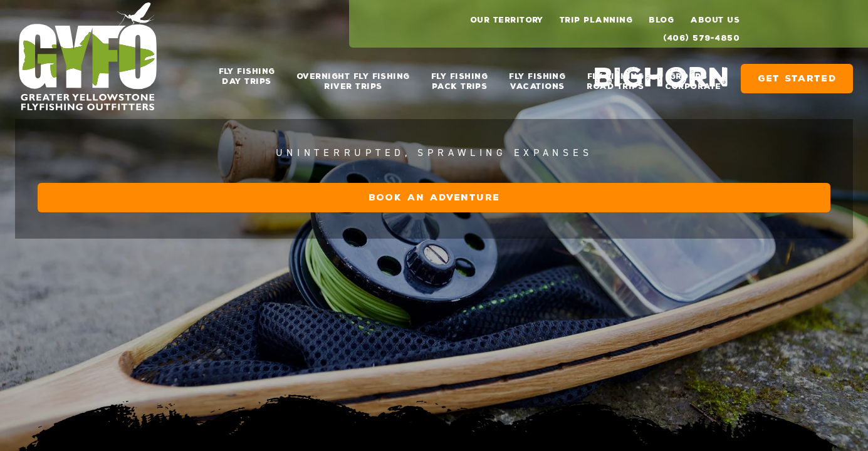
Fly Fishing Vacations (537, 76)
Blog (661, 20)
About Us (715, 20)
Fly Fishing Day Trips (247, 76)
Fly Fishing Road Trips (615, 76)
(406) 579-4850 (701, 38)
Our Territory (507, 20)
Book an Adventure (720, 325)
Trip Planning (596, 20)
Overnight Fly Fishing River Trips (353, 76)
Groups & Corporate (693, 76)
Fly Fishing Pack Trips (459, 76)
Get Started (797, 74)
